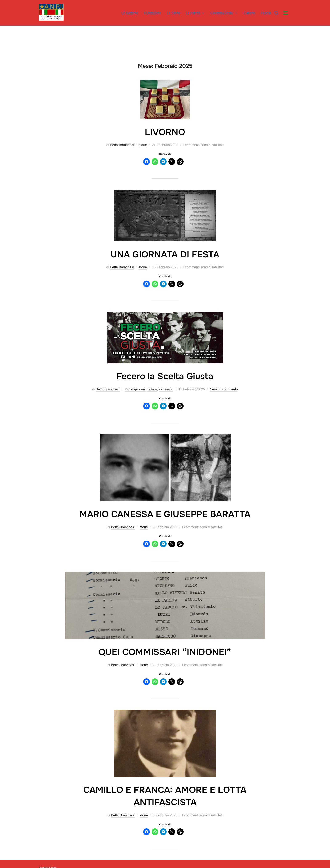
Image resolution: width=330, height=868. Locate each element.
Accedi (266, 13)
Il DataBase (152, 13)
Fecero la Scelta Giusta (165, 376)
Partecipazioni (135, 389)
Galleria (249, 13)
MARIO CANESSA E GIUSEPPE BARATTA (165, 514)
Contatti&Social (224, 13)
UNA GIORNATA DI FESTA (165, 254)
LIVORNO (165, 132)
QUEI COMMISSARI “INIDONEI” (165, 652)
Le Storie (173, 13)
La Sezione (130, 13)
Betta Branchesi (122, 145)
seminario (166, 389)
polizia (152, 389)
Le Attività (195, 13)
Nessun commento (224, 389)
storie (143, 145)
